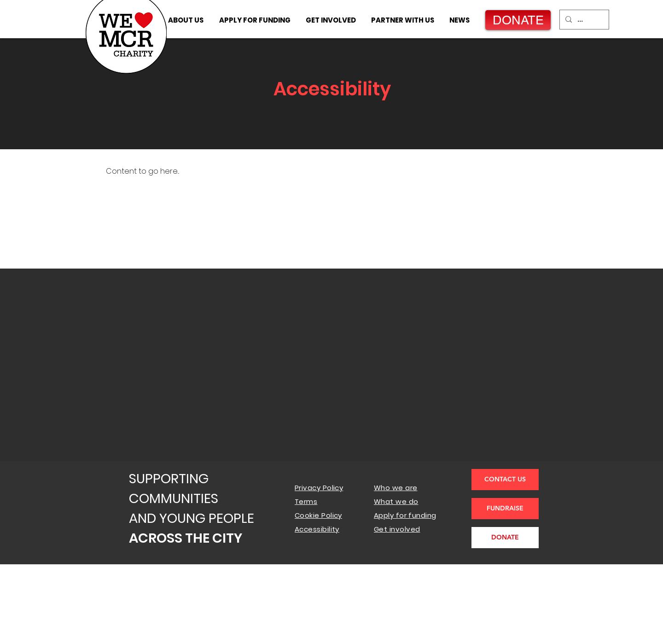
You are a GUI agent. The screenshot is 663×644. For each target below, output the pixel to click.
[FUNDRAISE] (505, 509)
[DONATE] (518, 20)
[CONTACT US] (505, 480)
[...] (583, 20)
